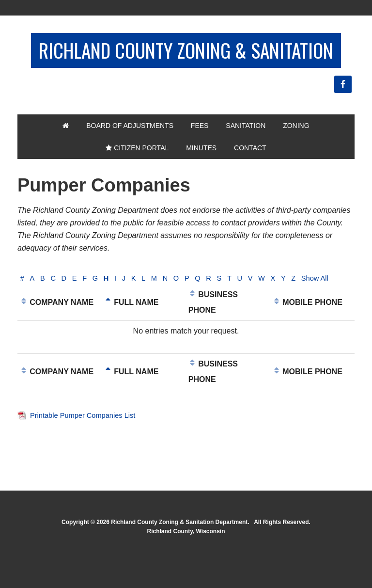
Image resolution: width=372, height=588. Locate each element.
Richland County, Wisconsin (186, 572)
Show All (35, 318)
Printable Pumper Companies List (88, 455)
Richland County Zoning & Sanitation (186, 64)
